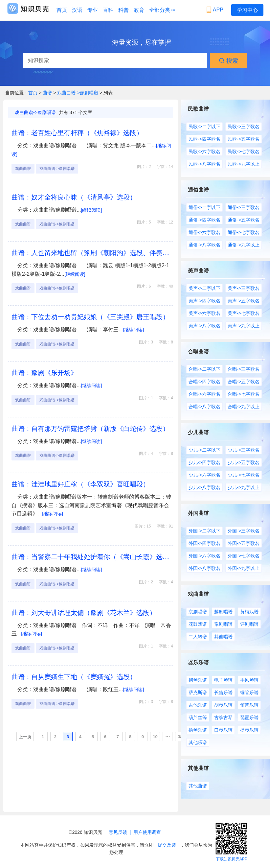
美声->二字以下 (204, 288)
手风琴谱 (249, 680)
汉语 (77, 10)
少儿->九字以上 (244, 487)
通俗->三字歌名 (244, 207)
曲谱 (48, 93)
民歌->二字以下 (204, 127)
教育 (139, 10)
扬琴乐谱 (198, 730)
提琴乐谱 (249, 730)
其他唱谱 (223, 637)
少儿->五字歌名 (244, 462)
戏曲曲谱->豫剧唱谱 (78, 93)
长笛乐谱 (223, 692)
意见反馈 (118, 832)
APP (216, 10)
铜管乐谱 (249, 692)
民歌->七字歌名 (244, 152)
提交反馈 (167, 845)
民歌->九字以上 (244, 164)
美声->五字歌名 (244, 301)
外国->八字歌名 (204, 568)
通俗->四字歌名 (204, 220)
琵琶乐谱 (249, 717)
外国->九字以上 (244, 568)
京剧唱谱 (198, 612)
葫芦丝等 (198, 717)
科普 (124, 10)
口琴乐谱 (223, 730)
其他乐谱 (198, 742)
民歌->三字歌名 (244, 127)
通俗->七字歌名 (244, 232)
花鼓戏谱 (198, 624)
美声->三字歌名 (244, 288)
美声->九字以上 (244, 326)
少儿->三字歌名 (244, 450)
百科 (108, 10)
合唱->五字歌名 (244, 382)
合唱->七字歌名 (244, 394)
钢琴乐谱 (198, 680)
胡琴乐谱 (223, 705)
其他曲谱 (198, 786)
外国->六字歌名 (204, 556)
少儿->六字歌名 (204, 475)
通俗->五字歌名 (244, 220)
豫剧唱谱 (223, 624)
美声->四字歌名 (204, 301)
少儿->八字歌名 (204, 487)
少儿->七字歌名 (244, 475)
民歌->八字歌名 (204, 164)
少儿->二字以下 (204, 450)
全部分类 (162, 10)
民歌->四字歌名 (204, 139)
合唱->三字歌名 (244, 369)
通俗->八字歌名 (204, 245)
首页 (62, 10)
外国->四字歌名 (204, 543)
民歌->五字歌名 (244, 139)
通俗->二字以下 (204, 207)
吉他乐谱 (198, 705)
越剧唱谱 (223, 612)
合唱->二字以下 (204, 369)
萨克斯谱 (198, 692)
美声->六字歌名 (204, 313)
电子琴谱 (223, 680)
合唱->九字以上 (244, 407)
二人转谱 (198, 637)
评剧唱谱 (249, 624)
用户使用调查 (147, 832)
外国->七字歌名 (244, 556)
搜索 (228, 61)
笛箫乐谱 (249, 705)
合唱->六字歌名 (204, 394)
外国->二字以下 (204, 531)
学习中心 (247, 10)
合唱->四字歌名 (204, 382)
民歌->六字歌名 (204, 152)
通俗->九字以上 (244, 245)
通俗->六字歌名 (204, 232)
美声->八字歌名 (204, 326)
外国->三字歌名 (244, 531)
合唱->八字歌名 (204, 407)
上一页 (25, 737)
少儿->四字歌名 (204, 462)
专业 (93, 10)
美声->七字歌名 (244, 313)
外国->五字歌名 (244, 543)
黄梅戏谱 (249, 612)
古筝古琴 (223, 717)
